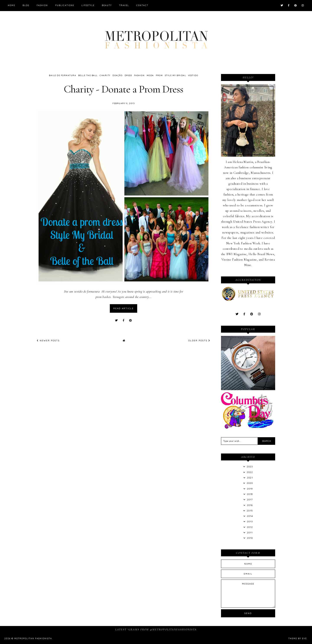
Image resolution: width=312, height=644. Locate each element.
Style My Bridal (175, 75)
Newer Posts (48, 341)
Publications (65, 5)
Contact (142, 5)
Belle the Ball (88, 75)
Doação (117, 75)
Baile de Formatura (63, 75)
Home (11, 5)
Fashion (42, 5)
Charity (105, 75)
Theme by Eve (298, 638)
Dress (128, 75)
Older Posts (199, 341)
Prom (159, 75)
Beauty (107, 5)
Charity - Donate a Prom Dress (123, 89)
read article (123, 308)
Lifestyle (88, 5)
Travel (124, 5)
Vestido (193, 75)
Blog (26, 5)
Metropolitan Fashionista (33, 638)
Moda (150, 75)
